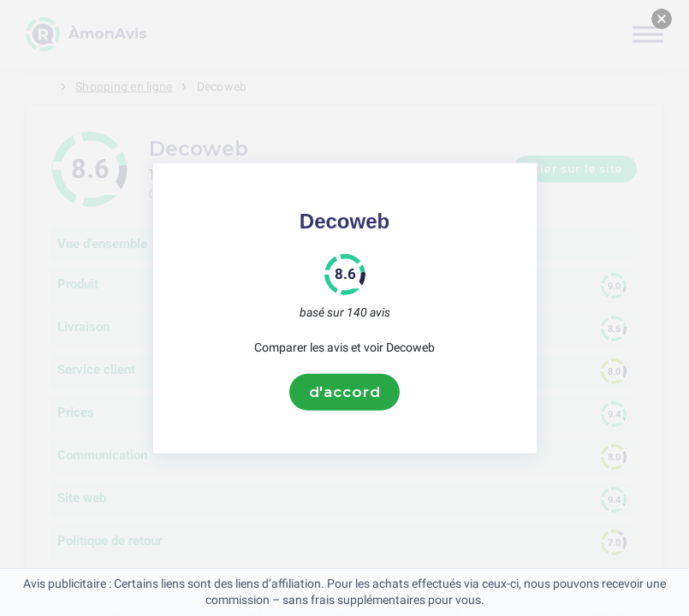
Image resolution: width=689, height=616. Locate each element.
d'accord (345, 392)
